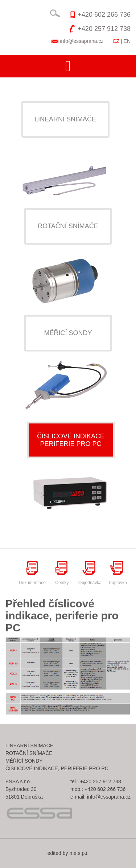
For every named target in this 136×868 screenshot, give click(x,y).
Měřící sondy (24, 761)
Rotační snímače (68, 226)
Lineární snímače (65, 119)
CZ (116, 41)
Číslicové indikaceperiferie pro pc (71, 440)
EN (127, 41)
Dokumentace (32, 573)
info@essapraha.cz (82, 41)
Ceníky (62, 573)
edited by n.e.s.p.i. (68, 853)
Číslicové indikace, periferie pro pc (57, 768)
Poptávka (118, 573)
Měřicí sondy (68, 333)
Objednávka (90, 573)
